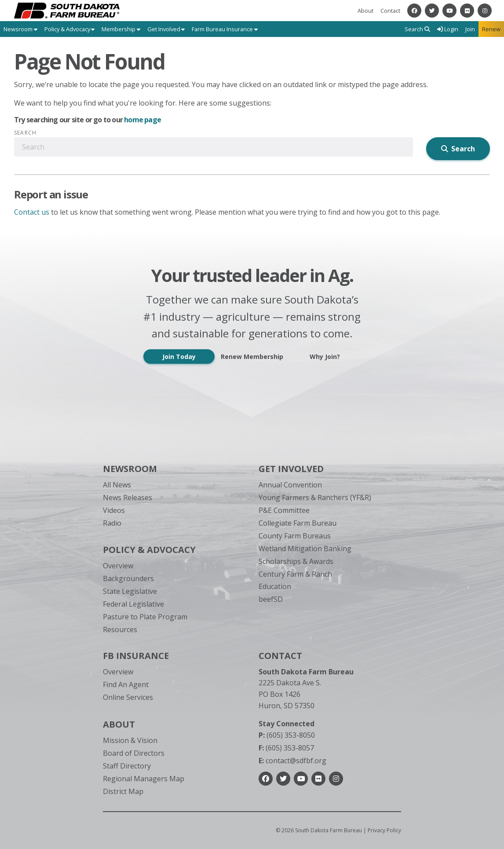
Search (25, 133)
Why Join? (325, 357)
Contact (390, 11)
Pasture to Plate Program (145, 617)
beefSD (271, 599)
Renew (491, 29)
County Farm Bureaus (295, 536)
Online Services (128, 697)
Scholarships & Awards (296, 561)
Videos (114, 510)
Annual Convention (290, 485)
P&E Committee (284, 510)
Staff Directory (127, 766)
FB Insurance (136, 656)
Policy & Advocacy (149, 550)
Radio (112, 523)
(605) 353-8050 (287, 735)
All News (117, 485)
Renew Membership (252, 357)
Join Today (179, 357)
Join (470, 29)
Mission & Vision (130, 740)
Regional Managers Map (144, 779)
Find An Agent (126, 684)
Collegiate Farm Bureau (298, 523)
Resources (120, 629)
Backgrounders (128, 578)
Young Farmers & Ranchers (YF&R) (315, 498)
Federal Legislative (133, 604)
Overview (118, 566)
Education (275, 586)
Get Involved (291, 469)
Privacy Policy (384, 830)
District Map (123, 791)
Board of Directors (134, 753)
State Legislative (130, 591)
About (365, 11)
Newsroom (130, 469)
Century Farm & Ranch (295, 574)
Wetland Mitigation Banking (305, 549)
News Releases (128, 498)
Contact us (32, 212)
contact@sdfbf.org (292, 761)
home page (142, 120)
